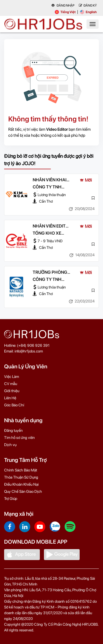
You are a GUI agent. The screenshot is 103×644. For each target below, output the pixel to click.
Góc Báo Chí (14, 405)
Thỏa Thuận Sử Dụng (21, 477)
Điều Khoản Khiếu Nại (21, 484)
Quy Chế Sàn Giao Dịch (23, 491)
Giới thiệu (12, 391)
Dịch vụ (10, 445)
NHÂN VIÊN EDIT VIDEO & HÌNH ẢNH (52, 226)
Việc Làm (12, 377)
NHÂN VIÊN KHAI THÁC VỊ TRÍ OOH (50, 180)
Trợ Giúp (11, 499)
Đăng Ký (88, 5)
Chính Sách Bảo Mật (21, 470)
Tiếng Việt (65, 12)
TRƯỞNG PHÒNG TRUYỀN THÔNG (50, 273)
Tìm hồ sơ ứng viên (19, 438)
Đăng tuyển (13, 430)
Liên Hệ (10, 398)
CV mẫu (11, 384)
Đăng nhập (63, 5)
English (88, 12)
